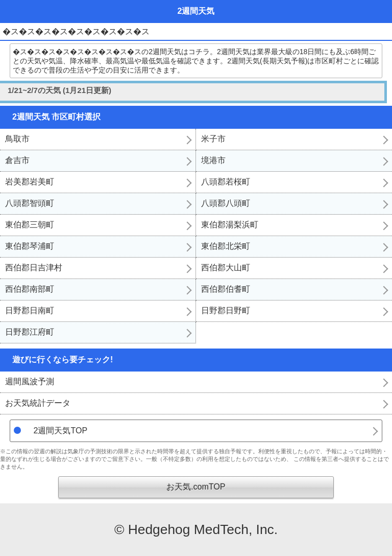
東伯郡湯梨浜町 (230, 225)
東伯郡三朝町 (30, 225)
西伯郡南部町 (30, 289)
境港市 (213, 160)
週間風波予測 (30, 381)
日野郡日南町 (30, 310)
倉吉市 (17, 160)
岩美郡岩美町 (30, 182)
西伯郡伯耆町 (226, 289)
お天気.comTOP (196, 487)
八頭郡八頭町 (226, 203)
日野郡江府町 (30, 332)
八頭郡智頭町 (30, 203)
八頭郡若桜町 (226, 182)
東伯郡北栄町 (226, 246)
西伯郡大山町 (226, 268)
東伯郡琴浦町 (30, 246)
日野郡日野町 (226, 310)
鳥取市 (17, 139)
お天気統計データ (38, 403)
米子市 (213, 139)
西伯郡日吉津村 (34, 268)
